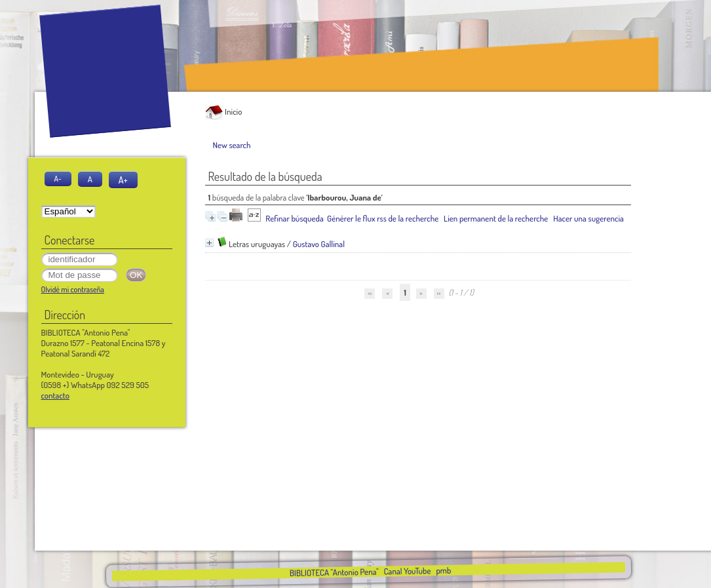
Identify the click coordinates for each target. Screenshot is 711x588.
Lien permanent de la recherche (496, 218)
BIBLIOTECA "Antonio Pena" (335, 572)
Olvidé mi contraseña (73, 289)
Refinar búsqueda (294, 218)
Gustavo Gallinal (319, 244)
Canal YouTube (407, 571)
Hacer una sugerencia (588, 218)
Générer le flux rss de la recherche (383, 218)
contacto (55, 395)
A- (58, 179)
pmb (443, 570)
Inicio (224, 111)
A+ (123, 180)
